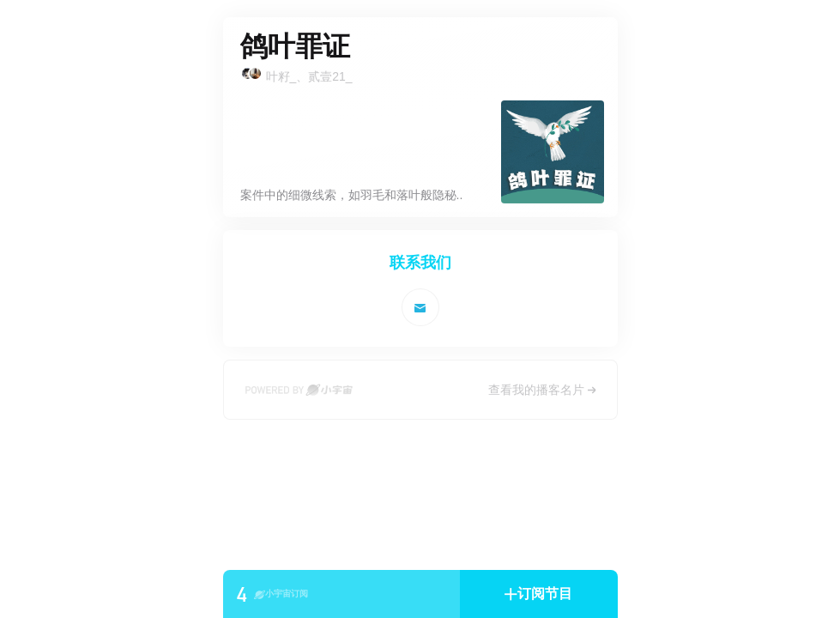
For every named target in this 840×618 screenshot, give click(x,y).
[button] (539, 594)
